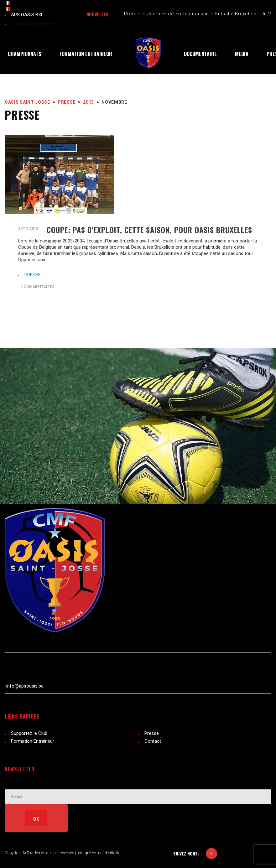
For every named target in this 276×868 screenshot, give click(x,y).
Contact (153, 741)
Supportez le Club (29, 733)
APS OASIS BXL (27, 15)
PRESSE (33, 275)
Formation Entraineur (33, 741)
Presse (152, 733)
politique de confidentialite (98, 853)
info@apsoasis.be (25, 686)
